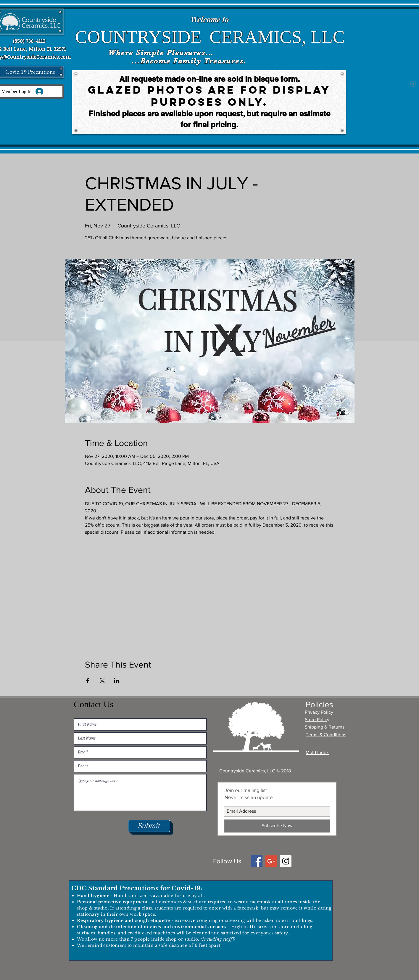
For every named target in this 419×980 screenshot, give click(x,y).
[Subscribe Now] (277, 826)
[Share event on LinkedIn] (117, 681)
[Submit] (149, 826)
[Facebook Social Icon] (257, 861)
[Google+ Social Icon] (271, 861)
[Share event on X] (102, 681)
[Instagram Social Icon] (286, 861)
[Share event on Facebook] (88, 681)
